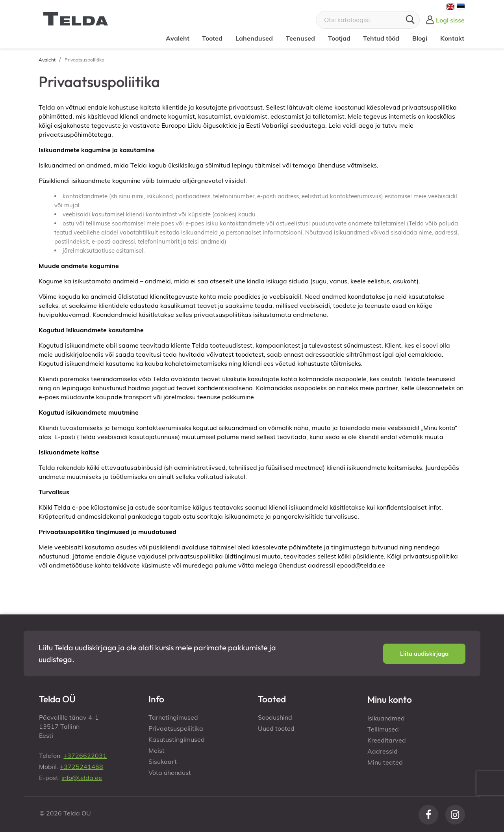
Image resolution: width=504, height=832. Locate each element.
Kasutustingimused (177, 739)
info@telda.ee (82, 778)
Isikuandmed (386, 718)
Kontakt (452, 38)
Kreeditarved (387, 740)
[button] (424, 654)
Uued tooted (276, 728)
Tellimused (383, 729)
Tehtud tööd (381, 38)
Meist (157, 750)
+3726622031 (85, 756)
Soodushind (275, 717)
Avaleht (178, 38)
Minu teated (385, 762)
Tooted (212, 38)
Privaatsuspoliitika (176, 728)
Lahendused (254, 38)
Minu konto (390, 699)
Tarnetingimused (173, 717)
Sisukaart (163, 761)
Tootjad (339, 38)
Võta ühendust (170, 772)
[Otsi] (368, 20)
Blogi (420, 38)
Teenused (300, 38)
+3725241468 (82, 767)
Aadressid (383, 751)
